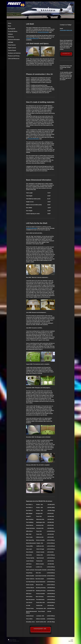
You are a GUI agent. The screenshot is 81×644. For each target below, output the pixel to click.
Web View (71, 641)
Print (10, 640)
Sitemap (14, 640)
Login (72, 640)
